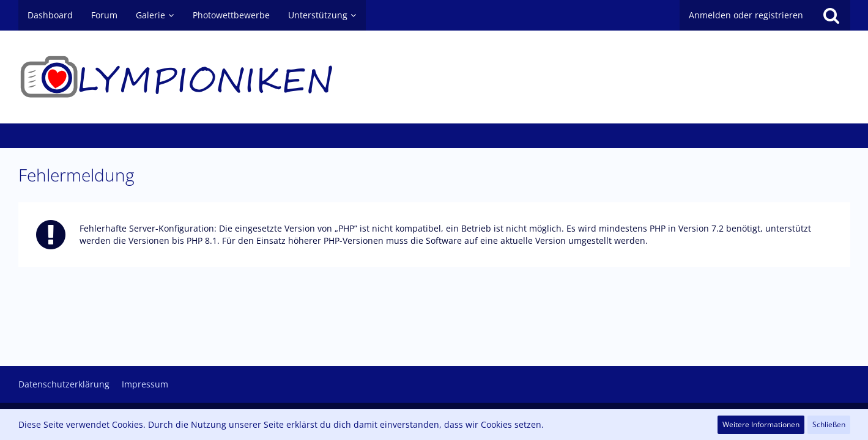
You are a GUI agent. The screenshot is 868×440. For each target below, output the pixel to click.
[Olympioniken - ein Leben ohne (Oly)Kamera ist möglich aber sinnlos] (434, 77)
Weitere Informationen (761, 424)
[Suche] (831, 15)
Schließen (829, 424)
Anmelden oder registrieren (746, 15)
